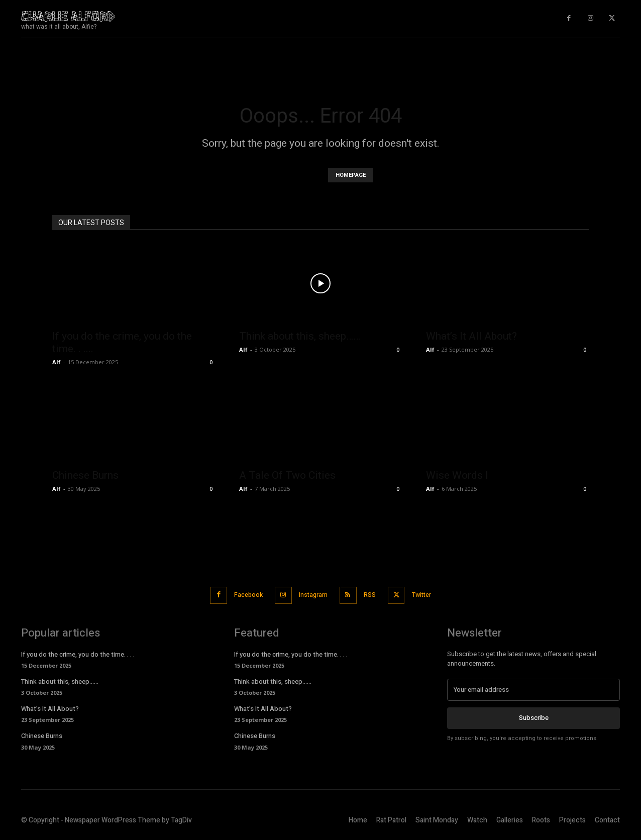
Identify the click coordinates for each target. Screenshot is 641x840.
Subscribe (534, 716)
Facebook (241, 595)
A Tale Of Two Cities (287, 475)
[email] (533, 688)
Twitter (430, 595)
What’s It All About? (471, 336)
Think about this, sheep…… (300, 336)
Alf (57, 362)
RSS (373, 595)
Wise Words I (457, 475)
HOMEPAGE (351, 175)
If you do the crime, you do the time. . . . (78, 653)
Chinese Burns (85, 475)
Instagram (312, 595)
